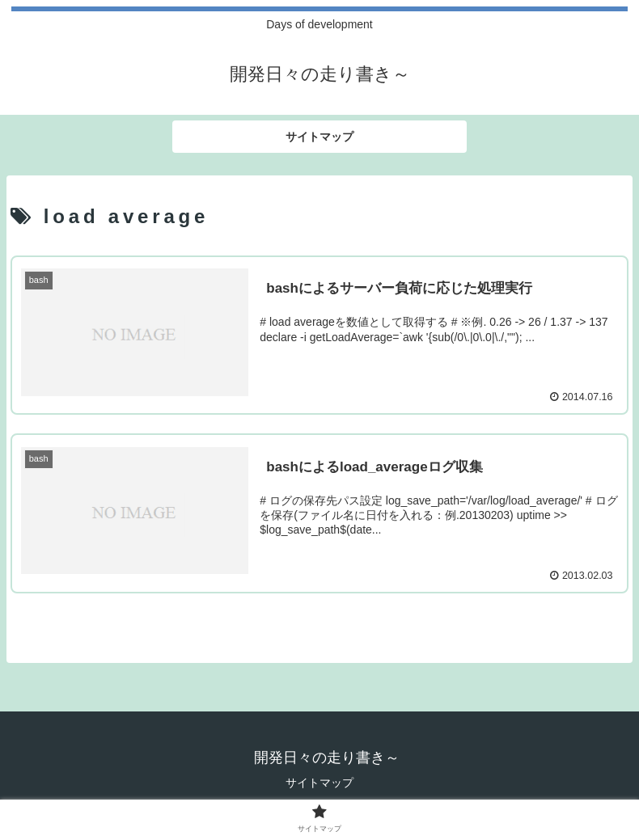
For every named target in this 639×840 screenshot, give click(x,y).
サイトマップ (319, 783)
